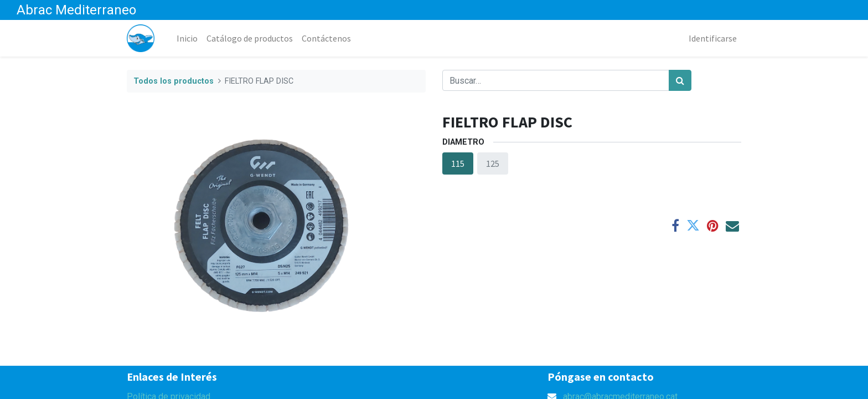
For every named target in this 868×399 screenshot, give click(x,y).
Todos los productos (174, 81)
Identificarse (713, 38)
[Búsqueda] (680, 80)
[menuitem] (187, 38)
